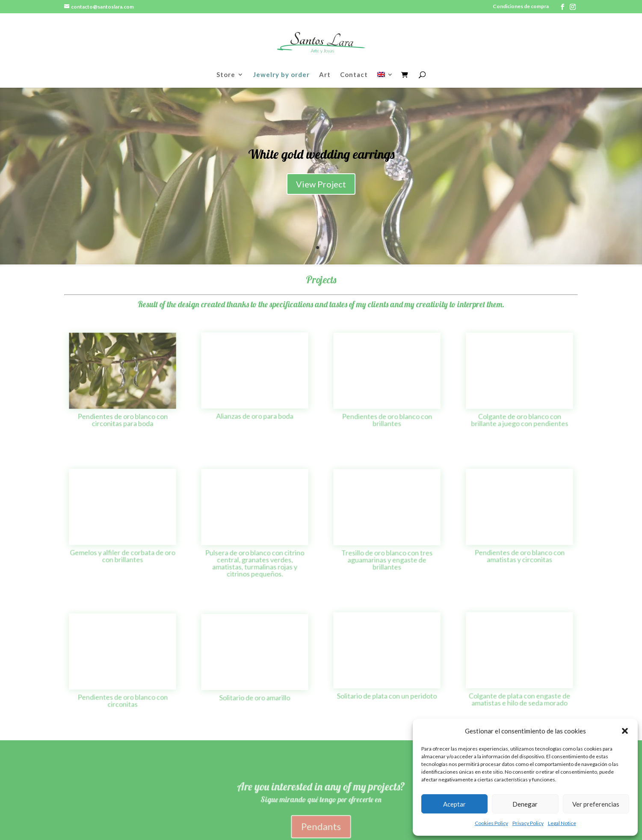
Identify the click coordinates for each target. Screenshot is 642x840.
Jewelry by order (281, 75)
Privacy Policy (528, 823)
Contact (354, 75)
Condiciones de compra (521, 7)
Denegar (525, 804)
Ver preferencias (596, 804)
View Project (321, 190)
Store (226, 75)
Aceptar (454, 804)
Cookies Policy (491, 823)
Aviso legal (81, 803)
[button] (625, 731)
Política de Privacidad (211, 803)
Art (325, 75)
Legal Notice (562, 823)
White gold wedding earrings (321, 160)
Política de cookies (137, 803)
